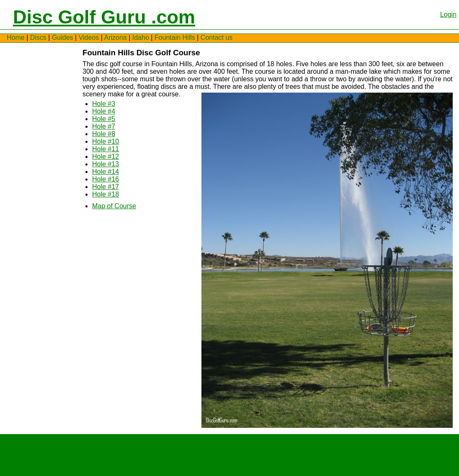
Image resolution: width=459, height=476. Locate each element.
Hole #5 (104, 119)
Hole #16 (106, 179)
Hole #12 (106, 157)
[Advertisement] (32, 174)
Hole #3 (104, 104)
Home (16, 38)
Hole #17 (106, 187)
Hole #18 (106, 194)
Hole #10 (106, 141)
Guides (63, 38)
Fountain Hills (175, 38)
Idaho (141, 38)
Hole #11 (106, 149)
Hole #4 (104, 111)
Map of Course (114, 206)
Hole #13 (106, 164)
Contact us (217, 38)
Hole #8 (104, 134)
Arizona (115, 38)
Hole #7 (104, 126)
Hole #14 (106, 172)
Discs (38, 38)
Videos (89, 38)
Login (448, 14)
